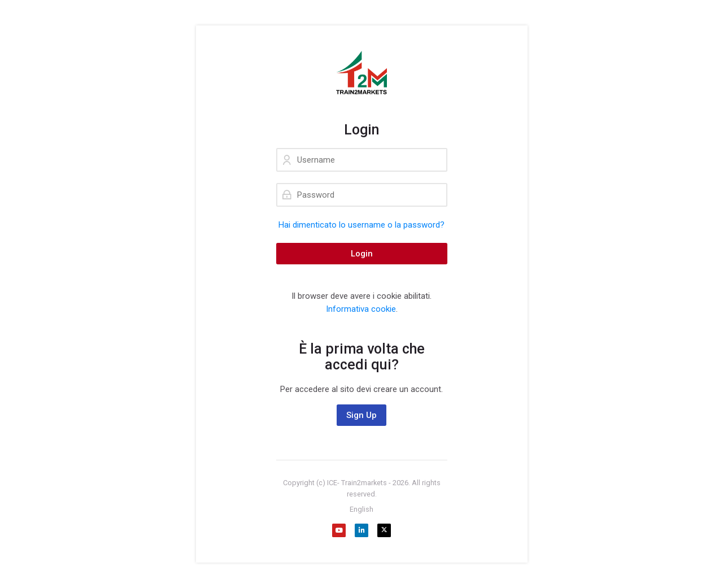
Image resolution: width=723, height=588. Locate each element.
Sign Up (361, 415)
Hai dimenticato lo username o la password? (361, 225)
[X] (384, 530)
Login (362, 254)
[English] (361, 509)
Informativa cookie (361, 309)
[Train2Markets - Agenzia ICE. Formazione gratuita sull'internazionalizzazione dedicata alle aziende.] (362, 73)
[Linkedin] (361, 530)
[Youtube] (339, 530)
